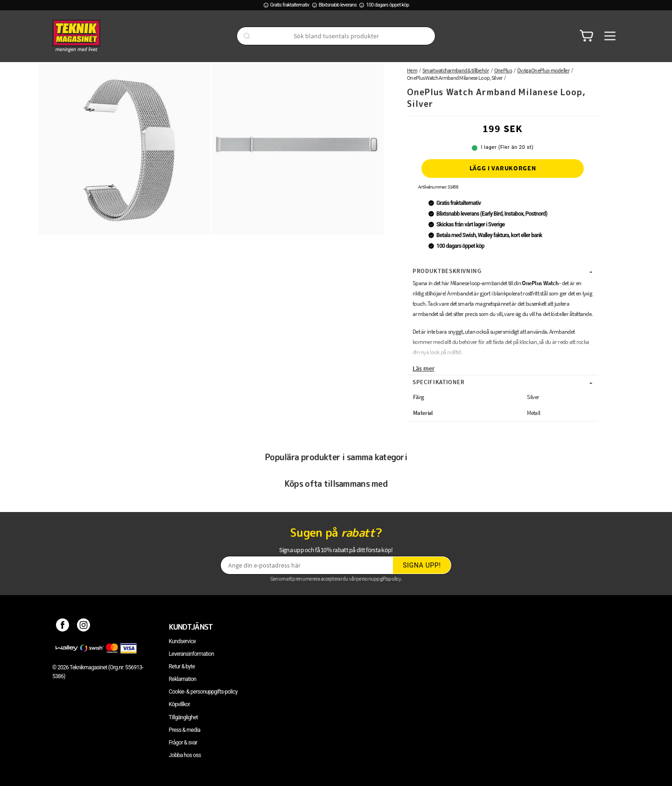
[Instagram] (84, 627)
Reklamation (183, 679)
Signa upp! (422, 565)
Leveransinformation (192, 654)
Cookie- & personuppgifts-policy (203, 692)
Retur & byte (182, 667)
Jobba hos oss (185, 755)
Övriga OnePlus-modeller (543, 70)
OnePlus (503, 70)
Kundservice (182, 641)
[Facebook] (63, 627)
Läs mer (423, 368)
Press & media (185, 730)
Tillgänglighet (183, 717)
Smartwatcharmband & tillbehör (456, 70)
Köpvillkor (179, 704)
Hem (412, 70)
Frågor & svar (183, 743)
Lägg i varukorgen (503, 168)
